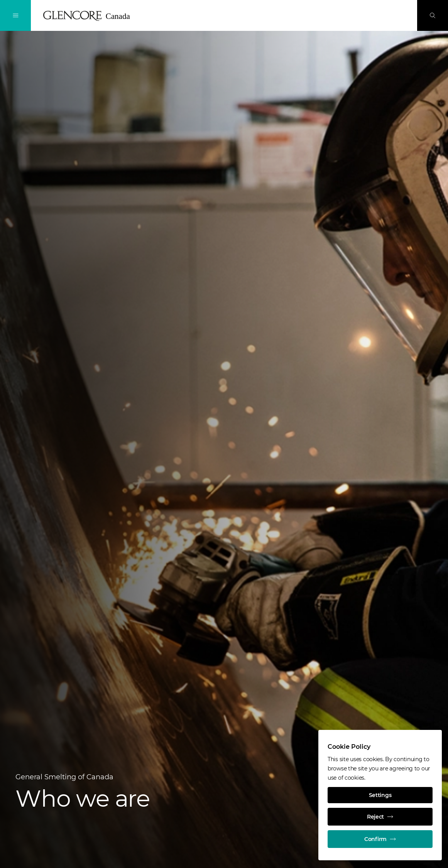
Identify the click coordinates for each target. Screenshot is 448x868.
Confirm (380, 839)
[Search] (433, 15)
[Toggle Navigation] (15, 15)
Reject (380, 817)
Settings (380, 795)
